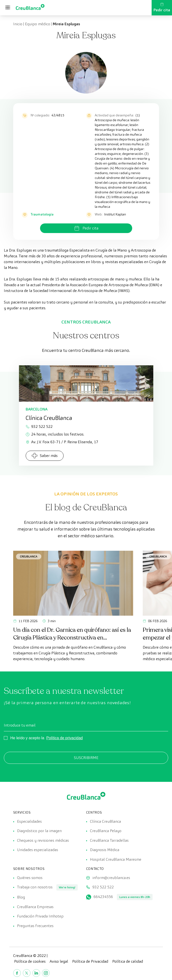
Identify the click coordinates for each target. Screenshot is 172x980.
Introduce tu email (20, 725)
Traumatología (42, 214)
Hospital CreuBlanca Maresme (116, 860)
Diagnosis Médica (105, 850)
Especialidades (29, 821)
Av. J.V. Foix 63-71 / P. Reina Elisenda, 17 (62, 442)
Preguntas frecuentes (35, 927)
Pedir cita (162, 7)
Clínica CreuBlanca (105, 821)
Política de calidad (128, 963)
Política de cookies (30, 963)
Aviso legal (59, 963)
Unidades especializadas (38, 850)
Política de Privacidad (90, 963)
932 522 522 (39, 427)
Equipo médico (38, 24)
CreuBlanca (29, 556)
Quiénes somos (30, 878)
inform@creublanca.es (111, 878)
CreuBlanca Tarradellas (109, 841)
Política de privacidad (65, 738)
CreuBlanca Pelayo (106, 831)
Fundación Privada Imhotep (40, 917)
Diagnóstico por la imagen (39, 831)
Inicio (18, 24)
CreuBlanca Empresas (35, 907)
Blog (21, 898)
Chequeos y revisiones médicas (43, 841)
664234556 (103, 897)
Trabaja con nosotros (35, 888)
